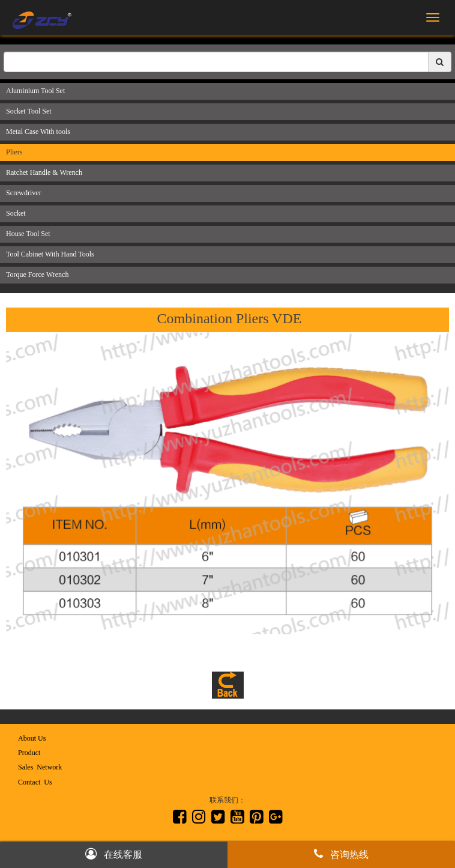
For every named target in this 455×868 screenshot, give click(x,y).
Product (29, 753)
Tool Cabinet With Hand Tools (50, 254)
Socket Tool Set (29, 111)
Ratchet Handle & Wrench (44, 172)
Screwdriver (24, 193)
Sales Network (40, 767)
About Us (32, 738)
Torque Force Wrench (37, 275)
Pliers (14, 152)
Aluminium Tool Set (35, 91)
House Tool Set (28, 234)
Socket (16, 213)
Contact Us (35, 782)
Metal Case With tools (38, 132)
